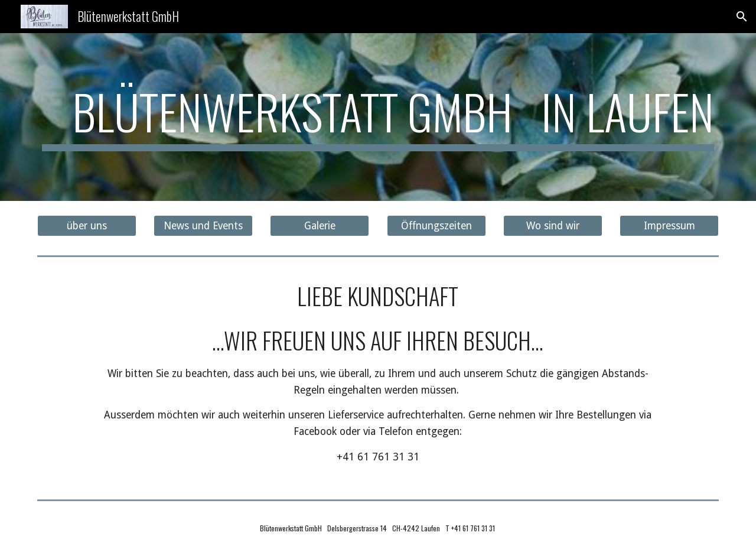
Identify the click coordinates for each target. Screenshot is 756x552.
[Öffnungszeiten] (436, 226)
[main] (378, 117)
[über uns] (87, 226)
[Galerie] (320, 226)
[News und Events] (203, 226)
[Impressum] (669, 226)
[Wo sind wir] (553, 226)
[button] (742, 17)
